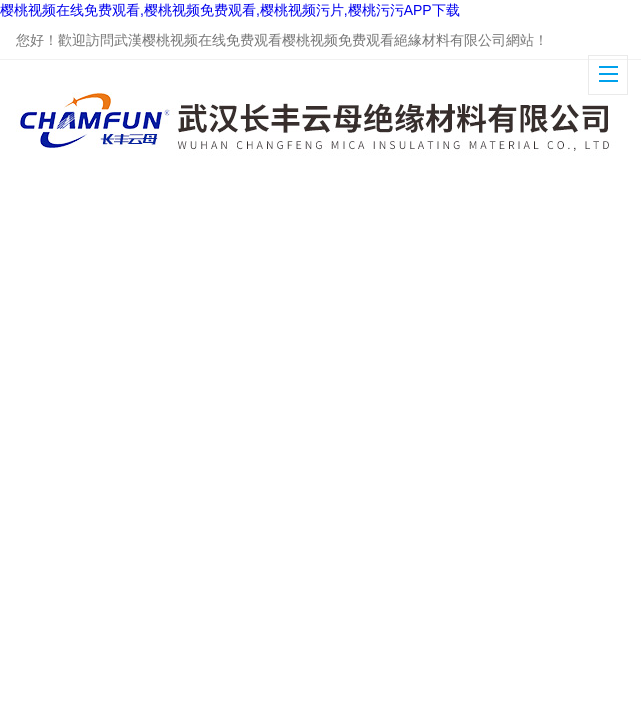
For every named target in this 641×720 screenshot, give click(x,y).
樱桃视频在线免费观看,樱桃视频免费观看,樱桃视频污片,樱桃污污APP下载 (230, 10)
